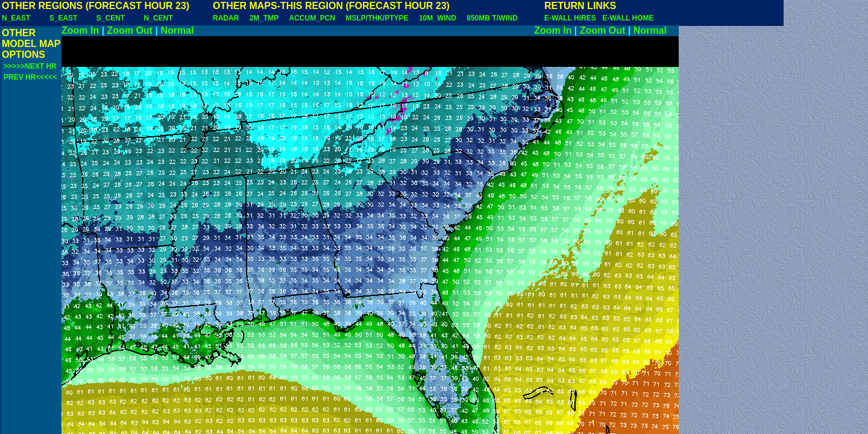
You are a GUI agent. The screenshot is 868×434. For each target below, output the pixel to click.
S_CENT (111, 18)
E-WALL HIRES (572, 18)
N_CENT (159, 18)
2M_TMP (264, 18)
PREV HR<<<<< (30, 77)
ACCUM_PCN (313, 18)
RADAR (226, 18)
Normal (178, 30)
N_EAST (16, 18)
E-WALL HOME (628, 18)
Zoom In (80, 30)
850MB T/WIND (492, 18)
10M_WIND (438, 18)
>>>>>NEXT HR (30, 66)
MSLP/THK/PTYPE (377, 18)
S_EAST (64, 18)
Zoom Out (130, 30)
